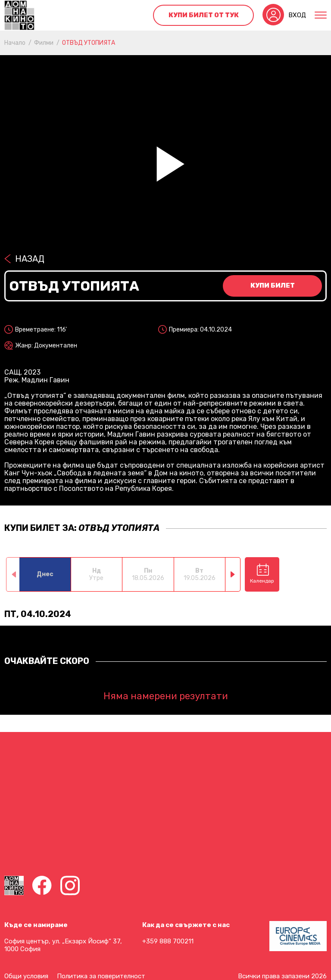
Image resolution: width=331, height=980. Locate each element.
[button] (233, 574)
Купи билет (273, 285)
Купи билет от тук (204, 15)
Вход (297, 15)
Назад (30, 259)
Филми (44, 43)
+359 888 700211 (168, 941)
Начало (15, 43)
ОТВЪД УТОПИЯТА (89, 43)
